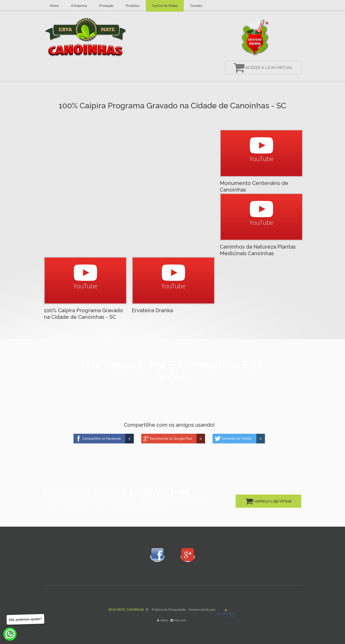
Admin (165, 620)
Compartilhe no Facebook (102, 439)
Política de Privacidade (169, 610)
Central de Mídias (165, 6)
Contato (196, 6)
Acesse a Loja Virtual (263, 67)
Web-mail (181, 620)
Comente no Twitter (237, 439)
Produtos (133, 6)
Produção (106, 6)
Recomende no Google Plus (171, 439)
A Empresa (79, 6)
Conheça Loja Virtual (268, 501)
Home (54, 6)
